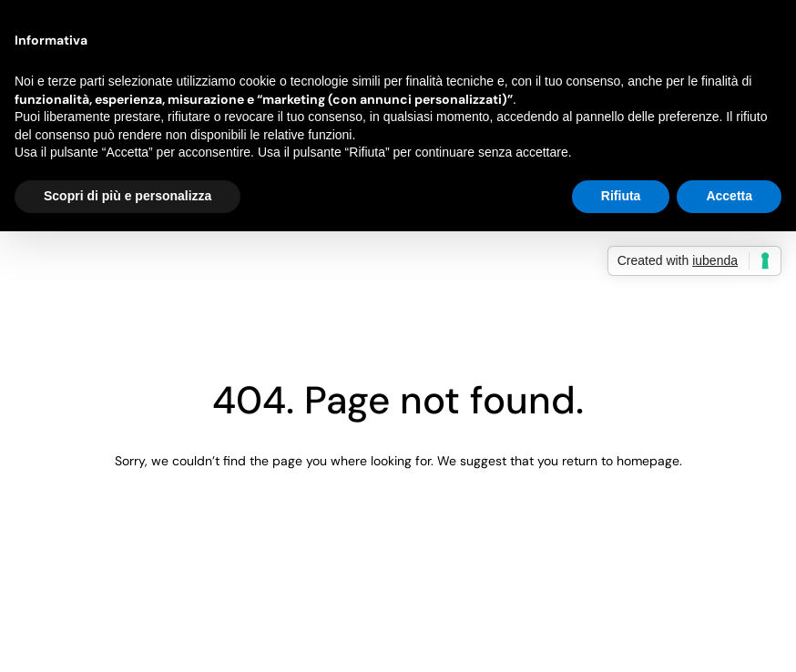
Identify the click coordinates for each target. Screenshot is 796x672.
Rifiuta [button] (621, 196)
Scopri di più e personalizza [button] (128, 196)
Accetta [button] (729, 196)
